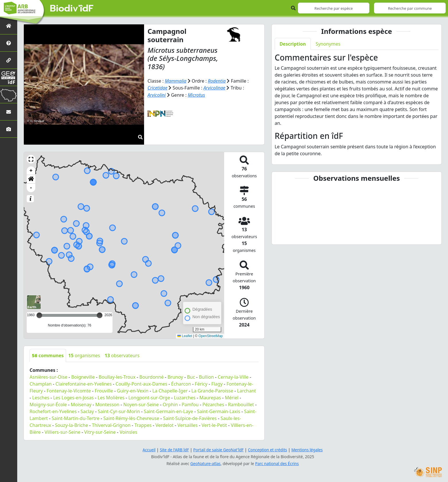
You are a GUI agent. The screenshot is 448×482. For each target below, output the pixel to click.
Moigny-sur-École (48, 405)
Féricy (201, 384)
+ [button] (31, 171)
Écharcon (181, 384)
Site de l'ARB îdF (173, 450)
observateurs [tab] (122, 355)
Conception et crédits (268, 450)
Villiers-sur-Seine (62, 432)
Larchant (247, 391)
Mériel (231, 398)
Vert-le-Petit (214, 425)
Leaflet (185, 336)
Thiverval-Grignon (111, 425)
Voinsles (128, 432)
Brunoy (175, 377)
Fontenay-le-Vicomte (69, 391)
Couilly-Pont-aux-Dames (141, 384)
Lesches (41, 398)
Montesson (107, 405)
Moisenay (81, 405)
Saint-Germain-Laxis (219, 411)
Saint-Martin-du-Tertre (75, 418)
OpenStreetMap (211, 336)
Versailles (188, 425)
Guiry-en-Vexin (133, 391)
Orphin (170, 405)
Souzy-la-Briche (72, 425)
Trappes (143, 425)
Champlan (41, 384)
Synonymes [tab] (328, 44)
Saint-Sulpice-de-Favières (190, 418)
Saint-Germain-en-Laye (168, 411)
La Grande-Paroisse (212, 391)
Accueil (147, 450)
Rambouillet (241, 405)
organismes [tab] (84, 355)
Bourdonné (152, 377)
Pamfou (190, 405)
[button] (31, 159)
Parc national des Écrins (277, 463)
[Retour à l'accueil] (9, 26)
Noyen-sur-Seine (141, 405)
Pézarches (213, 405)
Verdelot (165, 425)
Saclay (87, 411)
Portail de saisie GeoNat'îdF (218, 450)
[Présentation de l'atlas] (9, 43)
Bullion (206, 377)
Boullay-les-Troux (117, 377)
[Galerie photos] (9, 129)
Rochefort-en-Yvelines (53, 411)
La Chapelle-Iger (170, 391)
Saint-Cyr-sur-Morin (119, 411)
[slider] (100, 315)
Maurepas (210, 398)
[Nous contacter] (9, 112)
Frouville (104, 391)
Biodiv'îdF (72, 9)
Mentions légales (309, 450)
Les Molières (111, 398)
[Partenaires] (9, 60)
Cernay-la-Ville (233, 377)
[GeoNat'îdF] (9, 77)
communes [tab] (48, 355)
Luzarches (185, 398)
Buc (191, 377)
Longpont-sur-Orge (149, 398)
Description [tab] (293, 44)
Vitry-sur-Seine (100, 432)
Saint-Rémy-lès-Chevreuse (131, 418)
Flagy (217, 384)
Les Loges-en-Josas (73, 398)
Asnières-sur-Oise (49, 377)
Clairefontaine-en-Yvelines (84, 384)
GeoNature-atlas (205, 463)
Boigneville (83, 377)
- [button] (31, 188)
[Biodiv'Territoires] (9, 95)
